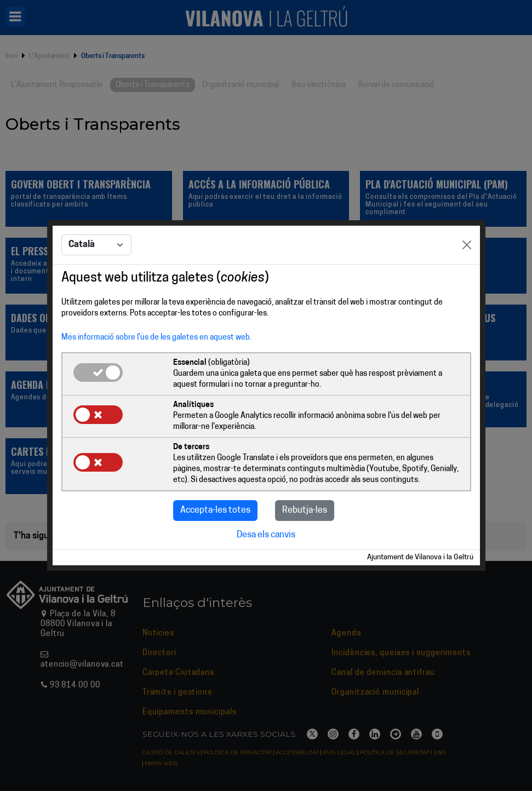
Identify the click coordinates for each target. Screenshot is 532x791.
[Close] (467, 245)
